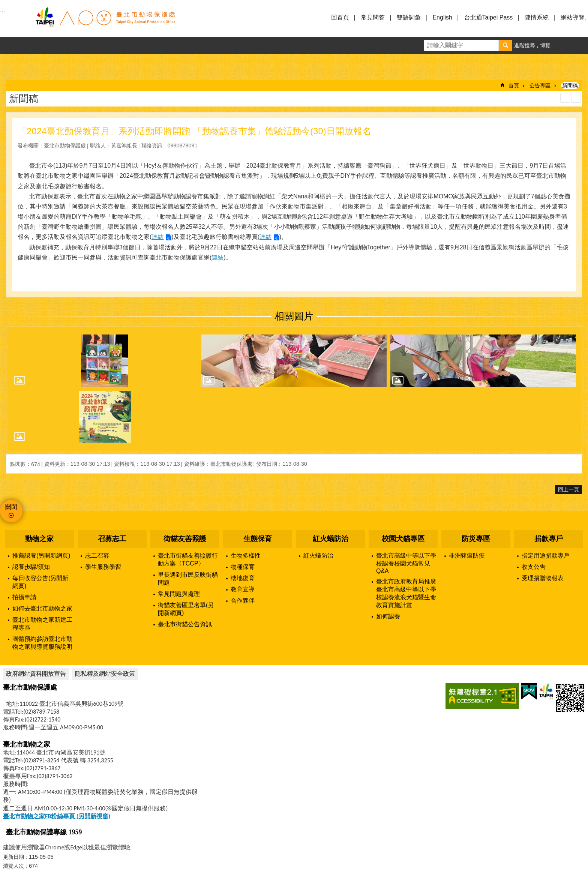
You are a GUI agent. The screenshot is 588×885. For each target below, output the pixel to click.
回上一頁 (568, 489)
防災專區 (476, 539)
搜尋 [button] (505, 45)
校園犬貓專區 (403, 539)
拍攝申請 (24, 597)
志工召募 (97, 556)
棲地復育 (243, 578)
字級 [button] (562, 45)
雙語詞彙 (409, 17)
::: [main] (8, 78)
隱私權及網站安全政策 (105, 674)
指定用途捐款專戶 (546, 556)
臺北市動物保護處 (105, 22)
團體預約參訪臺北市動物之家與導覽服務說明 (42, 643)
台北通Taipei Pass (489, 17)
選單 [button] (15, 22)
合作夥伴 (243, 601)
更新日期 (13, 857)
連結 (157, 237)
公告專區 (540, 85)
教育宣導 (243, 589)
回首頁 (340, 17)
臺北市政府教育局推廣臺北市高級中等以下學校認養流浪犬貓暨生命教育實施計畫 (406, 593)
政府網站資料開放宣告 (36, 674)
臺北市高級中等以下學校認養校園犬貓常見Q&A (406, 563)
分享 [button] (579, 45)
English (442, 17)
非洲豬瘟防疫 (467, 556)
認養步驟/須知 (31, 567)
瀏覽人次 (13, 866)
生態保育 (258, 539)
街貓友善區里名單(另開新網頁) (186, 609)
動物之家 (39, 539)
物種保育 (243, 567)
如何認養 (388, 616)
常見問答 (373, 17)
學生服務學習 (103, 567)
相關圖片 (294, 316)
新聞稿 (570, 85)
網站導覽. (573, 17)
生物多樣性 (246, 556)
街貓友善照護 (185, 539)
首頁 (514, 85)
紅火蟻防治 (331, 539)
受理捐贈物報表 (543, 578)
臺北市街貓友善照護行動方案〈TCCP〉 (188, 559)
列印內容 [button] (565, 98)
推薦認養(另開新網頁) (41, 556)
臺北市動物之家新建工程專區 (42, 624)
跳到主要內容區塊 (4, 4)
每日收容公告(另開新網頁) (40, 582)
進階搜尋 (525, 45)
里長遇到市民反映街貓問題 (188, 579)
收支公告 (534, 567)
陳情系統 (537, 17)
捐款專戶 (549, 539)
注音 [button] (576, 98)
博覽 (545, 45)
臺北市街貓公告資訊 (185, 624)
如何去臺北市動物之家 (42, 608)
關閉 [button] (11, 507)
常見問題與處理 (179, 594)
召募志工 (112, 539)
